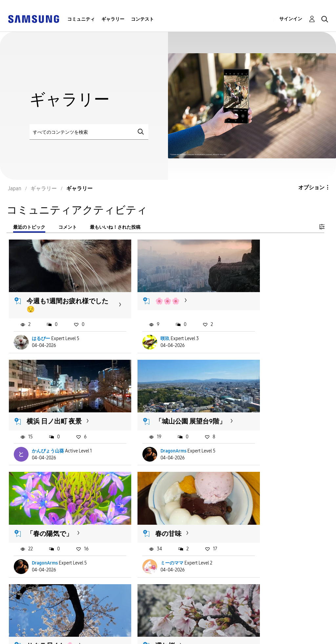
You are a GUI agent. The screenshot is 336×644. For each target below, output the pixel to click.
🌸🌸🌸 (147, 292)
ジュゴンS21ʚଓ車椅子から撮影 (61, 544)
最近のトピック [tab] (29, 227)
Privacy (19, 636)
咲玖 (145, 330)
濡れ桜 (145, 515)
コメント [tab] (68, 227)
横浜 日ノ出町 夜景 (271, 292)
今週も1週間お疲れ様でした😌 (58, 296)
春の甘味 (257, 404)
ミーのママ (260, 441)
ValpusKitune (154, 551)
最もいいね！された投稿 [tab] (115, 227)
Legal (119, 636)
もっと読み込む (35, 591)
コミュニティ (81, 19)
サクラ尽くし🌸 (51, 515)
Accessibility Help (33, 625)
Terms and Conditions (140, 625)
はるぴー (41, 330)
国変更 (221, 630)
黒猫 (250, 515)
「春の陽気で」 (158, 404)
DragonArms (45, 441)
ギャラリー (113, 19)
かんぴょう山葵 (265, 330)
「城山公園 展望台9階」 (56, 408)
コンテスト (142, 19)
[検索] (89, 132)
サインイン (291, 19)
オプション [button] (311, 187)
